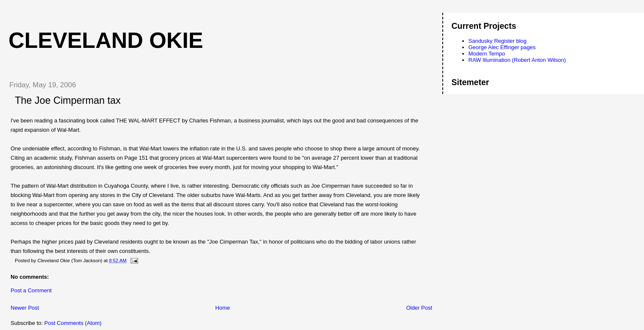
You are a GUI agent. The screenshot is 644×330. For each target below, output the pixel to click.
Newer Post (25, 308)
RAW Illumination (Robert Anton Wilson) (517, 60)
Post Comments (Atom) (73, 323)
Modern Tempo (487, 54)
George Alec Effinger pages (502, 47)
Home (223, 308)
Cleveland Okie (106, 40)
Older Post (419, 308)
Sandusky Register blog (498, 41)
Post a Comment (31, 290)
